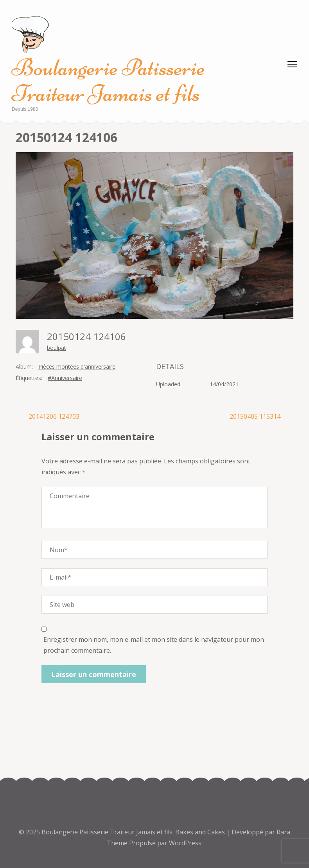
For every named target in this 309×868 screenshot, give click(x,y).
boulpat (57, 348)
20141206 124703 (54, 416)
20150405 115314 (255, 416)
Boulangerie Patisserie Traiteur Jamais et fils (108, 80)
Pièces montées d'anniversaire (77, 366)
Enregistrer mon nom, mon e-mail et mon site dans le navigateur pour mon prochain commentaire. (154, 645)
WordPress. (186, 843)
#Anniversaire (65, 378)
